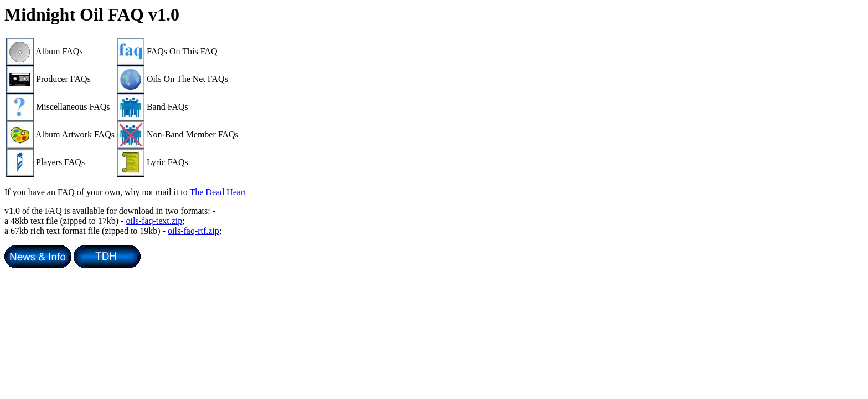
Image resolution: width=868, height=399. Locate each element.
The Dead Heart (218, 192)
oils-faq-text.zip (154, 221)
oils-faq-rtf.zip (193, 231)
